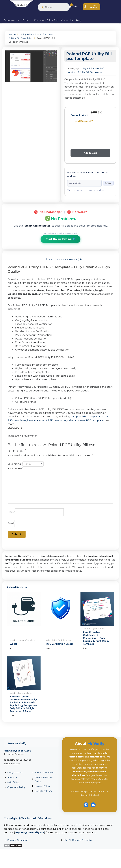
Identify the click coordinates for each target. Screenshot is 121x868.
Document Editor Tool (46, 20)
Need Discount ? (83, 121)
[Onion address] (85, 183)
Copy (108, 183)
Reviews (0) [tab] (73, 259)
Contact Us (67, 20)
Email (11, 523)
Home (12, 34)
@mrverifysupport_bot (17, 751)
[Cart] (72, 6)
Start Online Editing (60, 239)
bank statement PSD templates (47, 420)
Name (11, 512)
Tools (27, 20)
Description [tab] (55, 259)
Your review (16, 468)
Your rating (15, 464)
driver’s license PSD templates (86, 420)
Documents (12, 20)
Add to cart (90, 153)
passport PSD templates (86, 417)
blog (79, 20)
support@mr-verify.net (17, 760)
